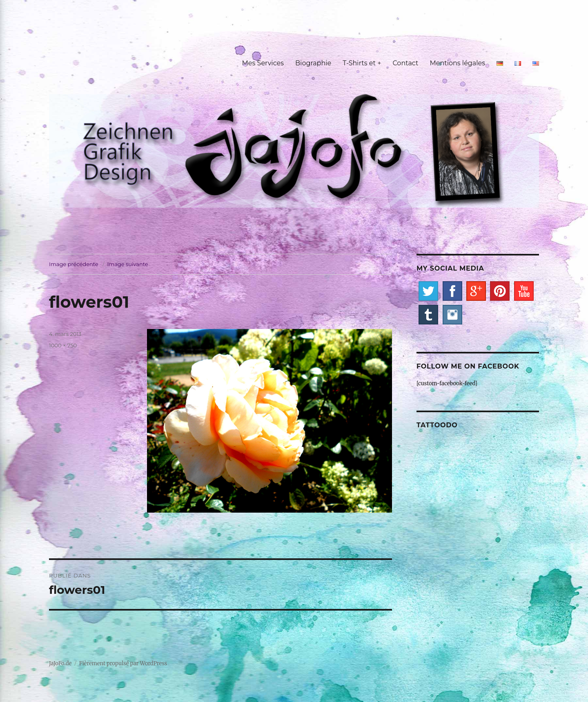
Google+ (476, 291)
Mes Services (263, 63)
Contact (405, 63)
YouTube (524, 291)
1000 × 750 (63, 345)
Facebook (452, 291)
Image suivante (127, 264)
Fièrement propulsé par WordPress (123, 663)
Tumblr (428, 315)
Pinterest (500, 291)
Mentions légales (457, 63)
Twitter (428, 291)
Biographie (313, 63)
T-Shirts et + (362, 63)
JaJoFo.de (60, 663)
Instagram (452, 315)
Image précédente (74, 264)
